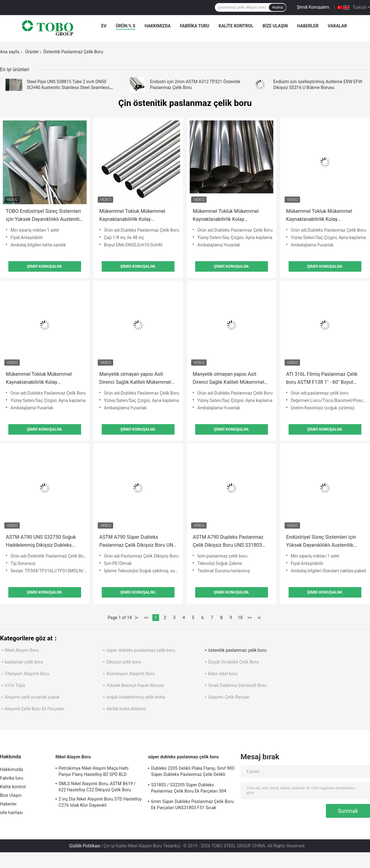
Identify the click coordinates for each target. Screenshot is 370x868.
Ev (104, 26)
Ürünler (32, 52)
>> (250, 618)
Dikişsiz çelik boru (124, 662)
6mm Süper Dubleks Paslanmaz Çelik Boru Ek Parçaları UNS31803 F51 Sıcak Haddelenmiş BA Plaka (192, 805)
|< (137, 618)
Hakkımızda (158, 26)
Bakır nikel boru (223, 674)
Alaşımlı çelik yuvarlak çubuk (32, 697)
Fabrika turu (194, 26)
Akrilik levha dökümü (126, 709)
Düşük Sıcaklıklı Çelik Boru (233, 662)
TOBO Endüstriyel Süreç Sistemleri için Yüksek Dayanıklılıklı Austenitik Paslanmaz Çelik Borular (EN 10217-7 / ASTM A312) (44, 216)
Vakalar (337, 26)
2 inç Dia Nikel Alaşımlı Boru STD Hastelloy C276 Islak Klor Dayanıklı (100, 802)
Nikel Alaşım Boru (22, 650)
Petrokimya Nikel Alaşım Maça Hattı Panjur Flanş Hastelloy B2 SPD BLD (94, 771)
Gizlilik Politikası (85, 846)
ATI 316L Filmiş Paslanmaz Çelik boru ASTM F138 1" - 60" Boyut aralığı (322, 379)
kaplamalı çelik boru (24, 662)
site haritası (11, 813)
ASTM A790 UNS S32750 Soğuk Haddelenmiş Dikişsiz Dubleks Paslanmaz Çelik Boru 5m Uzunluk (43, 542)
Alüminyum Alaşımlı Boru (130, 674)
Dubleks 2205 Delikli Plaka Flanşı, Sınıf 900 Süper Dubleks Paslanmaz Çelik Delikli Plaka (193, 772)
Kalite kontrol (236, 26)
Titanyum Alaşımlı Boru (27, 674)
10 (240, 618)
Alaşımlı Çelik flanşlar (229, 697)
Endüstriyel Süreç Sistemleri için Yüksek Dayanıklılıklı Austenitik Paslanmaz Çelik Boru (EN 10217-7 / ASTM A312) (324, 542)
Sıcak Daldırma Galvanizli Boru (237, 685)
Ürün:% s (125, 26)
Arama (277, 7)
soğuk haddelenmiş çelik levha (136, 697)
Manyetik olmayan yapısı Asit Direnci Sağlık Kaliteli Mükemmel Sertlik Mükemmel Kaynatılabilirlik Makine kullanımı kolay (136, 379)
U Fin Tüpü (15, 685)
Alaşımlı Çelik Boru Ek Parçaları (35, 709)
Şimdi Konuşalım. (314, 7)
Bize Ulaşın (275, 26)
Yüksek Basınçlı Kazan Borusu (135, 685)
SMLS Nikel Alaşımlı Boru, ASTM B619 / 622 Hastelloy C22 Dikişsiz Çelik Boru (97, 787)
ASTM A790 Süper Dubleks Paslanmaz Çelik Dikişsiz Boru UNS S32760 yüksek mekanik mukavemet (138, 542)
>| (259, 618)
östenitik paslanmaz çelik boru (237, 650)
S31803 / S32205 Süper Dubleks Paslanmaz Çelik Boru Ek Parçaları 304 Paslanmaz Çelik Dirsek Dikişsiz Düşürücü (192, 789)
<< (146, 618)
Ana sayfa (10, 52)
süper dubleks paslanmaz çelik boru (141, 650)
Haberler (308, 26)
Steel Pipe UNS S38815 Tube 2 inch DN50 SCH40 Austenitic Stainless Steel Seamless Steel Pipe (68, 87)
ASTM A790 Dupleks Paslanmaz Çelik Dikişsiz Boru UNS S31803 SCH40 (228, 542)
